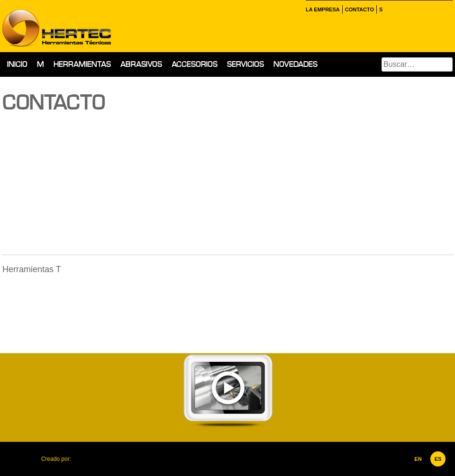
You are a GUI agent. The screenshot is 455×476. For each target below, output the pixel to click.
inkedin (412, 9)
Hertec (85, 26)
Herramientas (82, 64)
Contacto (359, 9)
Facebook (390, 9)
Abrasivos (141, 64)
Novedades (296, 64)
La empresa (323, 9)
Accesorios (195, 64)
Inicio (17, 64)
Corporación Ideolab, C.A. (92, 459)
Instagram (401, 9)
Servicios (246, 64)
